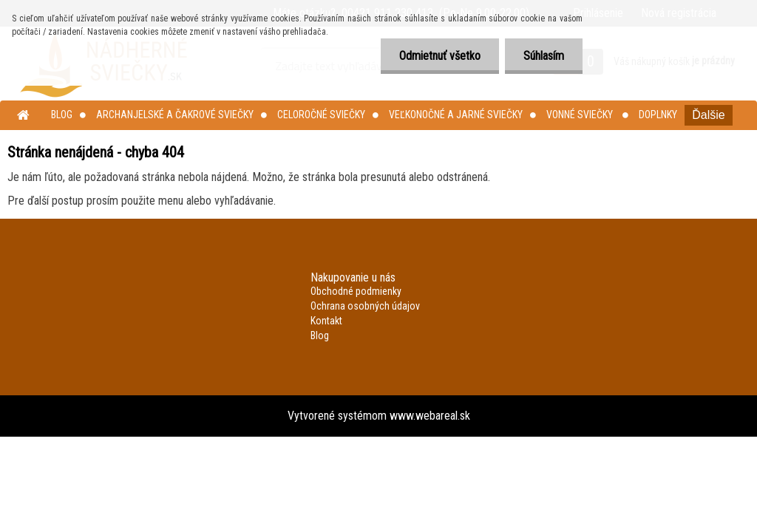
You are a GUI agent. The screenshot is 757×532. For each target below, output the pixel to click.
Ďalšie (708, 115)
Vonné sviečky (581, 115)
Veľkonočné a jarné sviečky (456, 115)
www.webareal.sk (430, 416)
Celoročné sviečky (321, 115)
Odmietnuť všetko (440, 56)
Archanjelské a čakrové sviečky (175, 115)
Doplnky (658, 115)
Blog (62, 115)
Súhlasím (544, 56)
